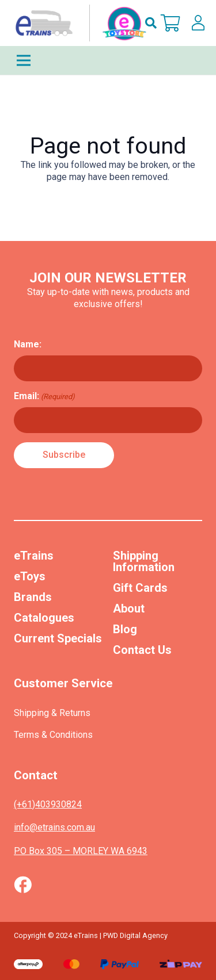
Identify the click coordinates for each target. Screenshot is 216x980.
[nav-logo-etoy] (78, 23)
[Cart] (170, 23)
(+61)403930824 (48, 804)
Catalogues (44, 618)
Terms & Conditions (53, 735)
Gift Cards (140, 588)
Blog (125, 629)
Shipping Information (144, 561)
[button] (151, 23)
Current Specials (58, 638)
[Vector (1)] (23, 885)
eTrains (34, 556)
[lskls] (198, 23)
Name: (28, 344)
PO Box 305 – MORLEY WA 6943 (81, 851)
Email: (44, 396)
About (129, 608)
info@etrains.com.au (54, 827)
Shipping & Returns (52, 713)
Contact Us (142, 650)
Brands (33, 597)
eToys (30, 576)
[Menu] (108, 60)
